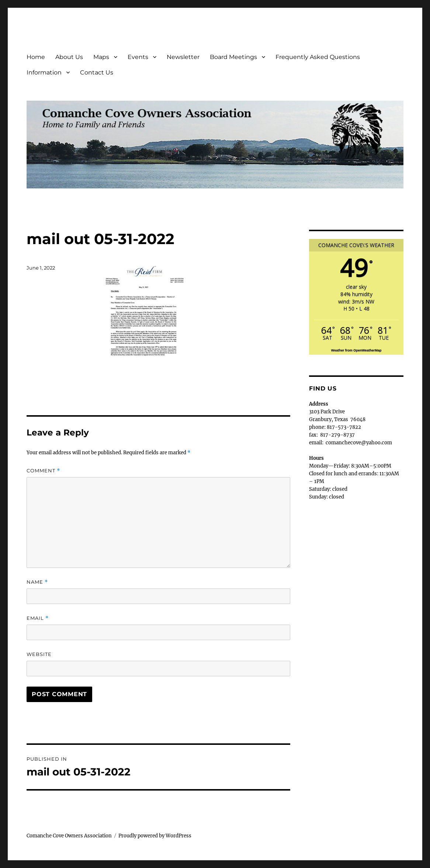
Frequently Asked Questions (318, 57)
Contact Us (97, 72)
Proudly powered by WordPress (155, 836)
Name (37, 582)
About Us (69, 57)
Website (39, 654)
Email (38, 618)
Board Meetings (233, 57)
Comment (43, 471)
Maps (101, 57)
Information (44, 72)
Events (138, 57)
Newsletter (183, 57)
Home (36, 57)
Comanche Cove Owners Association (69, 836)
